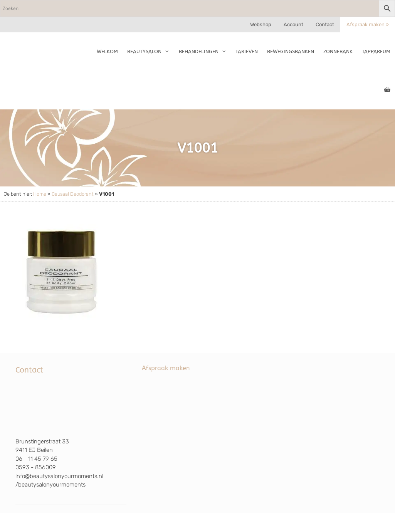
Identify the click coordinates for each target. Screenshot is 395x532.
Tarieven (247, 51)
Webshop (261, 24)
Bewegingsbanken (291, 51)
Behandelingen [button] (205, 52)
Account (293, 24)
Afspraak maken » (368, 24)
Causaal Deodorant (73, 194)
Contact (325, 24)
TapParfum (376, 51)
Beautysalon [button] (150, 52)
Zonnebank (338, 51)
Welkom (107, 51)
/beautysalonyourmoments (50, 485)
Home (40, 194)
